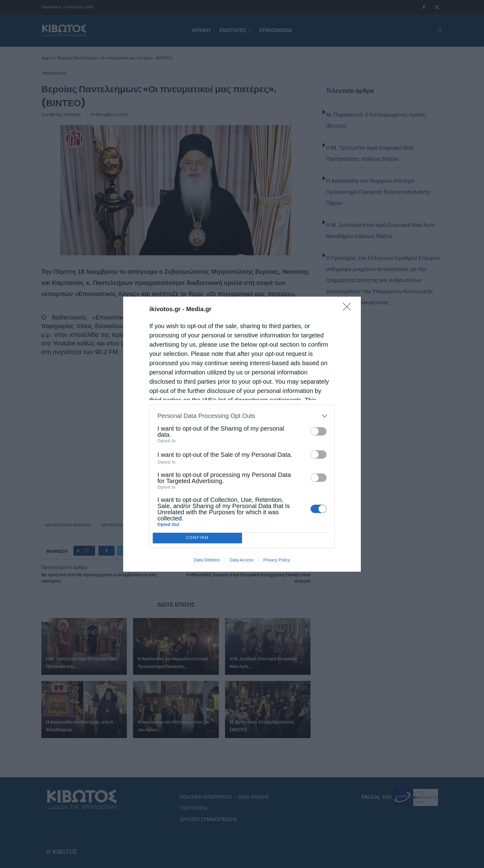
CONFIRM (197, 538)
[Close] (349, 309)
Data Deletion (207, 560)
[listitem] (242, 416)
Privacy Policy (277, 560)
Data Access (242, 560)
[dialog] (242, 434)
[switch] (319, 431)
